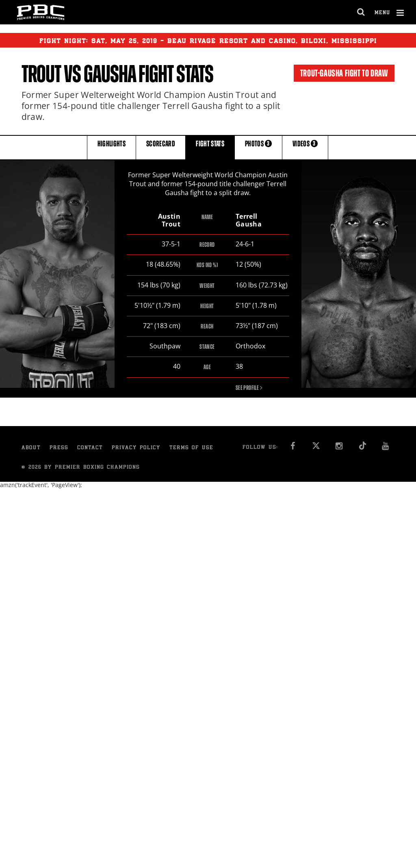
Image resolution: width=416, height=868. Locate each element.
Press (59, 448)
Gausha (110, 74)
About (31, 448)
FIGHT (210, 147)
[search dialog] (361, 12)
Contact (90, 448)
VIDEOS (305, 147)
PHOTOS (258, 147)
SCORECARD (161, 147)
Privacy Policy (136, 448)
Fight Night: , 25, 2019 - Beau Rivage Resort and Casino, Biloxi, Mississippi (208, 40)
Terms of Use (191, 448)
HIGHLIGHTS (112, 147)
